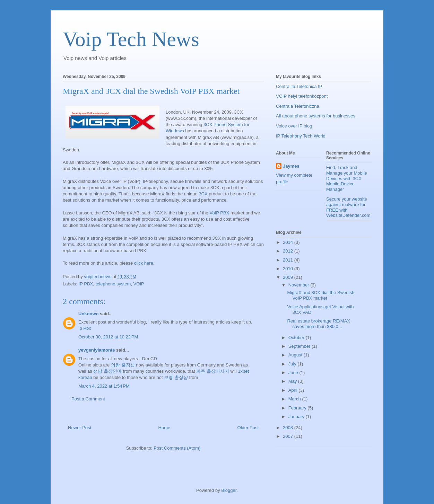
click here (144, 263)
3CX (203, 194)
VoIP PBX (219, 213)
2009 (289, 277)
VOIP (139, 284)
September (300, 346)
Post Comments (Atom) (177, 448)
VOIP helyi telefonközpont (302, 96)
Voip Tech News (131, 39)
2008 (289, 428)
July (293, 364)
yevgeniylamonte (97, 350)
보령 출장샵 (176, 377)
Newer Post (80, 428)
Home (164, 428)
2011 (289, 260)
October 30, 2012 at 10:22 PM (108, 337)
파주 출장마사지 (213, 371)
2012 (289, 251)
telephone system (113, 284)
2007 (289, 436)
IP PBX (86, 284)
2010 (289, 269)
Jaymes (291, 166)
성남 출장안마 (107, 371)
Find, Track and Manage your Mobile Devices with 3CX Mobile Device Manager (347, 178)
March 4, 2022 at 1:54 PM (104, 386)
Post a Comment (88, 399)
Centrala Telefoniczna (298, 106)
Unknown (89, 314)
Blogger (229, 490)
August (296, 355)
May (293, 381)
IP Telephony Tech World (301, 136)
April (294, 390)
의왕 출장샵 (123, 365)
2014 (289, 242)
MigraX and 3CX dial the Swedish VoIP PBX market (321, 295)
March (295, 399)
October (297, 338)
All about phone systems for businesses (316, 116)
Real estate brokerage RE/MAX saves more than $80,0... (318, 324)
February (298, 408)
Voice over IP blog (294, 126)
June (294, 373)
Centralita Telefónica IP (299, 86)
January (297, 417)
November (300, 285)
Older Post (248, 428)
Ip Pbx (85, 328)
